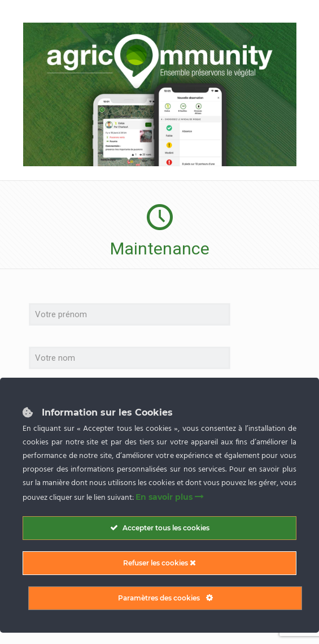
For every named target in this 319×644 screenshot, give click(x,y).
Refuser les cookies (159, 563)
